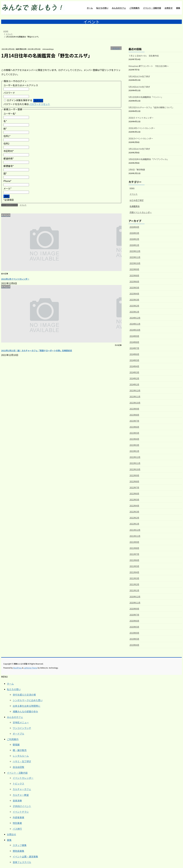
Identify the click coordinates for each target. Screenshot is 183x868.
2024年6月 (134, 354)
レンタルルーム (21, 756)
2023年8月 (134, 415)
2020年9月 (134, 609)
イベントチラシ (21, 812)
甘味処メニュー (21, 722)
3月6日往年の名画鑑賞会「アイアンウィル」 (149, 159)
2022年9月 (134, 475)
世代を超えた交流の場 (24, 695)
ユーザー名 (10, 114)
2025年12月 (135, 251)
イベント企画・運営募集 (25, 856)
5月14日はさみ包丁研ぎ (139, 76)
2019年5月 (134, 639)
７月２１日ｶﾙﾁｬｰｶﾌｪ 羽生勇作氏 (144, 56)
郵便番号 (9, 166)
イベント (116, 48)
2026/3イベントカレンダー (141, 138)
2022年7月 (134, 487)
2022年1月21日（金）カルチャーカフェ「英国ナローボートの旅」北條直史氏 (37, 350)
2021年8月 (134, 548)
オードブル (18, 734)
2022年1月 (134, 524)
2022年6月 (134, 494)
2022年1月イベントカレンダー (15, 279)
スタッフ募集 (20, 845)
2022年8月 (134, 481)
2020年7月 (134, 615)
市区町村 (9, 151)
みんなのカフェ (15, 717)
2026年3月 (134, 233)
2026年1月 (134, 245)
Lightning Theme (30, 668)
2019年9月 (134, 633)
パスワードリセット (40, 104)
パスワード (9, 93)
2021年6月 (134, 560)
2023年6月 (134, 427)
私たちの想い (14, 689)
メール (7, 188)
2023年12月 (135, 390)
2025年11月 (135, 257)
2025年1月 (134, 312)
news (132, 188)
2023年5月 (134, 433)
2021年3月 (134, 578)
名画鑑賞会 (135, 206)
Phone (7, 181)
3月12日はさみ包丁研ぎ (139, 149)
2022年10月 (135, 469)
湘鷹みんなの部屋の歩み (25, 711)
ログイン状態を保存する (20, 100)
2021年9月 (134, 542)
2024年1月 (134, 384)
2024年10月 (135, 330)
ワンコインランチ (22, 728)
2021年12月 (135, 530)
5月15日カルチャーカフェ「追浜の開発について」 (151, 107)
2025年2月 (134, 306)
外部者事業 (18, 817)
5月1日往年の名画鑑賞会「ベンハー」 (146, 97)
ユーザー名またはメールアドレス (21, 85)
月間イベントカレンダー (141, 212)
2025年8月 (134, 275)
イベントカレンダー (23, 778)
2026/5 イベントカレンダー (141, 118)
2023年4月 (134, 439)
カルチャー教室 (21, 795)
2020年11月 (135, 603)
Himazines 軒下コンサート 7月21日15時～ (149, 66)
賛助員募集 (18, 851)
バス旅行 (17, 829)
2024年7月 (134, 348)
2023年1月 (134, 451)
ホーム (10, 684)
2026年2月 (134, 239)
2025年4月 (134, 294)
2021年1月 (134, 590)
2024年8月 (134, 342)
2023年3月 (134, 445)
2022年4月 (134, 506)
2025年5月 (134, 288)
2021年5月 (134, 566)
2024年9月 (134, 336)
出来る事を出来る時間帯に (27, 706)
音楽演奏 (17, 801)
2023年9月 (134, 409)
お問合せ (12, 834)
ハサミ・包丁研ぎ (22, 761)
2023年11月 (135, 397)
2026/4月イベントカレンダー (142, 128)
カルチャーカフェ (22, 789)
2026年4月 (134, 227)
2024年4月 (134, 366)
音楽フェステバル (22, 862)
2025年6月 (134, 282)
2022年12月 (135, 457)
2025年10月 (135, 263)
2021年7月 (134, 554)
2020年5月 (134, 627)
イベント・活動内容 (17, 773)
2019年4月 (134, 645)
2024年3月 (134, 372)
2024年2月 (134, 378)
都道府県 (9, 158)
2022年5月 (134, 500)
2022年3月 (134, 512)
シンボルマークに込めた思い (28, 700)
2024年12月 (135, 318)
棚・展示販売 (20, 750)
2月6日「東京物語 (137, 170)
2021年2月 (134, 584)
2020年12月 (135, 597)
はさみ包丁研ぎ (137, 200)
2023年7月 (134, 421)
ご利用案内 (13, 739)
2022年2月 (134, 518)
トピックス (18, 784)
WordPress (17, 668)
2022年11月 (135, 463)
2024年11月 (135, 324)
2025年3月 (134, 300)
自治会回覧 (18, 767)
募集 (9, 840)
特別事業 (17, 823)
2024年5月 (134, 360)
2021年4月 (134, 572)
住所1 (7, 136)
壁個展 (16, 745)
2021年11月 (135, 536)
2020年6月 (134, 621)
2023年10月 (135, 403)
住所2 (6, 143)
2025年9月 (134, 269)
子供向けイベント (22, 806)
